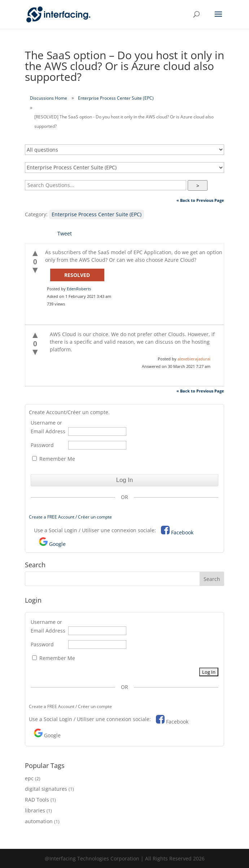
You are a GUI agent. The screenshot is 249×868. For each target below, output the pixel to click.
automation (39, 821)
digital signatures (46, 789)
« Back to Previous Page (200, 200)
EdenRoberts (79, 289)
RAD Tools (37, 800)
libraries (35, 810)
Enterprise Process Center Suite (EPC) (116, 98)
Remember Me (54, 459)
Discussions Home (49, 98)
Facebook (182, 532)
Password (42, 445)
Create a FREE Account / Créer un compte (70, 517)
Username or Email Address (48, 427)
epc (29, 778)
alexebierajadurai (194, 359)
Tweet (65, 233)
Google (57, 544)
